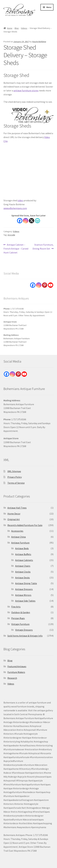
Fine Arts (16, 607)
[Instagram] (26, 221)
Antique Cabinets (24, 560)
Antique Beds (22, 548)
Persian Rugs (18, 618)
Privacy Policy (15, 477)
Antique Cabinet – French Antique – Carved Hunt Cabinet (16, 248)
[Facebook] (20, 221)
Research (12, 678)
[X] (32, 221)
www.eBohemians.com (15, 208)
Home (10, 28)
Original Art (14, 519)
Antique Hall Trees (17, 508)
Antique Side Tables (25, 601)
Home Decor (14, 514)
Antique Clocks (23, 572)
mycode (11, 235)
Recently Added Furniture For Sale (25, 525)
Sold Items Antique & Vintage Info (25, 636)
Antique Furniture (20, 543)
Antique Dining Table (26, 583)
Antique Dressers (24, 589)
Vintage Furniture (20, 624)
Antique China (18, 537)
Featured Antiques (17, 666)
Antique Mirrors (23, 595)
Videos (24, 28)
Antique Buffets (23, 554)
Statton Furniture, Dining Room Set (43, 246)
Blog (17, 28)
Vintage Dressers (24, 630)
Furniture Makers (16, 672)
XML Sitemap (14, 471)
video (20, 200)
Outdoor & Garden (21, 612)
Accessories (17, 531)
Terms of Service (16, 483)
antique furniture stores (26, 90)
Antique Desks (22, 578)
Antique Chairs (23, 566)
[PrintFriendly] (37, 221)
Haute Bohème (39, 42)
